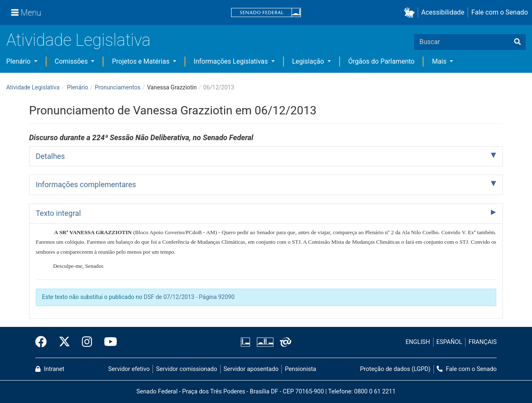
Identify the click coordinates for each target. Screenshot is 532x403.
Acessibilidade (443, 12)
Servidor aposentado (251, 369)
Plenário (19, 61)
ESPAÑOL (449, 342)
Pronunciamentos (118, 87)
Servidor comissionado (187, 369)
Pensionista (301, 369)
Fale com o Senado (500, 12)
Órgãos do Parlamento (382, 61)
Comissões (72, 61)
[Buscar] (517, 42)
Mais (440, 61)
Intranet (50, 369)
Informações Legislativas (232, 61)
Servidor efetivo (129, 369)
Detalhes (50, 156)
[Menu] (26, 12)
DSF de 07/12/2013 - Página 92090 (189, 297)
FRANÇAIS (483, 342)
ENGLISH (418, 342)
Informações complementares (86, 184)
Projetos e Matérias (141, 61)
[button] (411, 13)
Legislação (309, 61)
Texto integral (58, 213)
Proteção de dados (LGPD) (395, 369)
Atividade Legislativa (78, 40)
